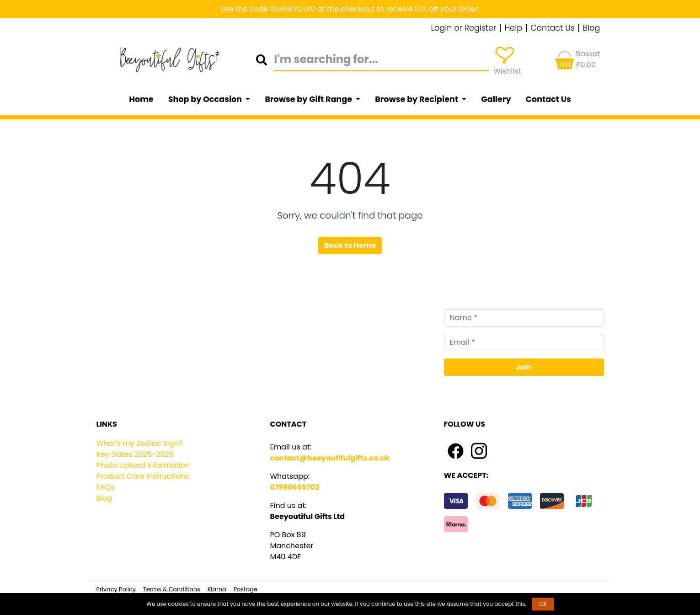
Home (141, 99)
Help (513, 28)
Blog (592, 28)
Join (524, 367)
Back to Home (350, 245)
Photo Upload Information (143, 465)
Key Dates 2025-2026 (135, 454)
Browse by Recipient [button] (417, 99)
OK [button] (543, 604)
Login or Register (464, 28)
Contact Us (553, 28)
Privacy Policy (116, 589)
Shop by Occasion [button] (206, 99)
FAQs (106, 487)
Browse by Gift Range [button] (309, 99)
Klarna (217, 589)
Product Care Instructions (143, 476)
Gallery (496, 99)
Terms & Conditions (172, 589)
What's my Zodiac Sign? (140, 443)
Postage (246, 589)
